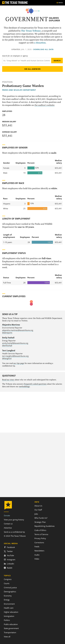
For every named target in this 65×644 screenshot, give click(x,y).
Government (27, 19)
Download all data (43, 49)
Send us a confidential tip (14, 532)
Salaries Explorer (54, 19)
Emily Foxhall (8, 338)
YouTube (9, 555)
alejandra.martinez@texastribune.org (18, 330)
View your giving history (14, 520)
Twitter (8, 551)
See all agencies (32, 69)
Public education (11, 624)
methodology (24, 387)
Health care (9, 608)
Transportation (10, 632)
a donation (40, 43)
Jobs (36, 514)
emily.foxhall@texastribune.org (15, 343)
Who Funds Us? (41, 518)
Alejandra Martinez (11, 325)
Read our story (8, 380)
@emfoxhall (7, 346)
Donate (7, 515)
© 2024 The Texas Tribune (15, 536)
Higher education (11, 612)
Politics (7, 620)
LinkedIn (9, 564)
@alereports (7, 333)
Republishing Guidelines (45, 526)
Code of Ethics (40, 530)
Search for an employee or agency (15, 56)
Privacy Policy (40, 538)
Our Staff (38, 510)
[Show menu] (60, 3)
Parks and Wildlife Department (19, 90)
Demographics (10, 592)
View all (7, 637)
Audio (37, 555)
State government (11, 628)
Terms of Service (41, 534)
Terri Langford (9, 350)
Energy (7, 600)
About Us (38, 506)
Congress (8, 579)
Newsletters (39, 551)
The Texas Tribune (31, 31)
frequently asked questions (35, 384)
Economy (8, 596)
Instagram (10, 560)
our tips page (19, 363)
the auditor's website (44, 105)
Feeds (37, 547)
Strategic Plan (40, 522)
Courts (7, 583)
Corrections (39, 542)
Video (37, 559)
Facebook (9, 547)
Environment (9, 604)
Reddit (8, 568)
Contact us (8, 524)
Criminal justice (10, 588)
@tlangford (7, 358)
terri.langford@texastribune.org (15, 356)
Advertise (8, 528)
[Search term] (27, 61)
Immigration (9, 616)
